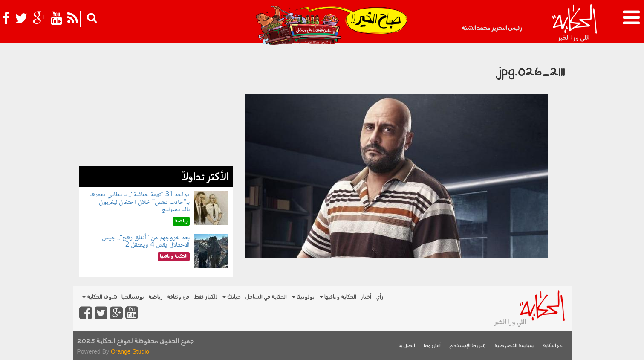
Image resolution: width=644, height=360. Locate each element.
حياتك (232, 297)
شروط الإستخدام (468, 346)
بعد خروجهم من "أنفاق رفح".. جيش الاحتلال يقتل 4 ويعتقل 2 (146, 242)
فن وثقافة (178, 297)
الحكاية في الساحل (266, 297)
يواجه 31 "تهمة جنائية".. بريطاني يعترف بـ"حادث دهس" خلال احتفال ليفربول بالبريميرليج (139, 202)
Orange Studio (130, 351)
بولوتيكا (303, 297)
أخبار (366, 297)
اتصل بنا (407, 346)
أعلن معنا (432, 346)
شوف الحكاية (100, 297)
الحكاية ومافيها (338, 297)
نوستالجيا (133, 297)
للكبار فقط (205, 297)
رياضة (156, 297)
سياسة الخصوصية (514, 346)
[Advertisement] (156, 107)
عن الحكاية (553, 346)
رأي (380, 297)
